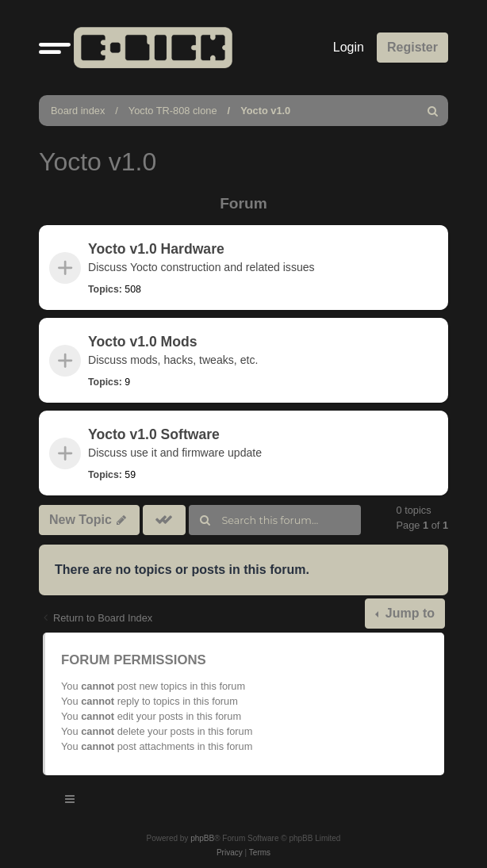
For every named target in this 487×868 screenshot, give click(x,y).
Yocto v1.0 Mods (143, 342)
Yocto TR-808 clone (173, 111)
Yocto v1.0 (265, 111)
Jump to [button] (408, 613)
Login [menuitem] (349, 47)
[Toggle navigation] (71, 801)
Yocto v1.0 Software (154, 434)
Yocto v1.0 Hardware (156, 249)
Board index (78, 111)
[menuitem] (433, 111)
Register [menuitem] (412, 47)
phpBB (202, 838)
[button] (55, 48)
